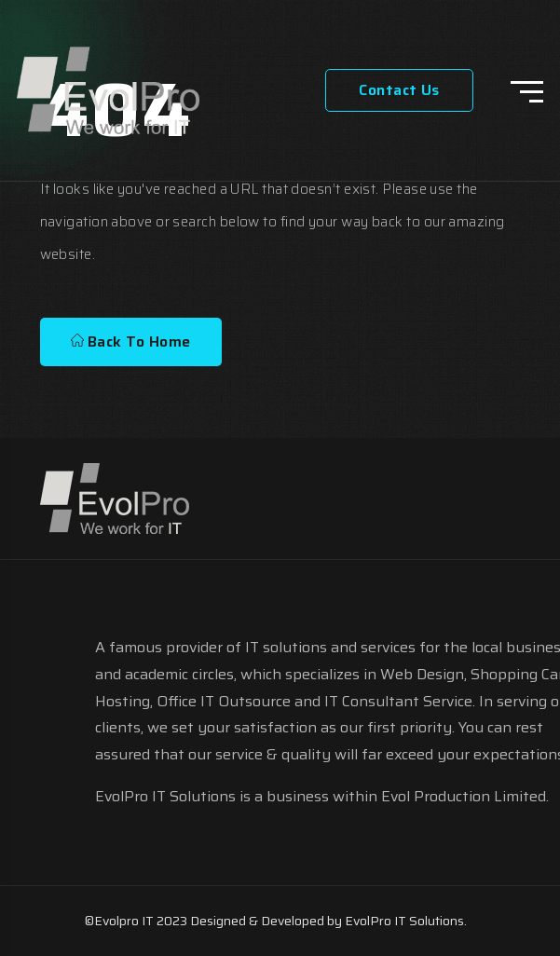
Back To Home (131, 341)
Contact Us (399, 90)
